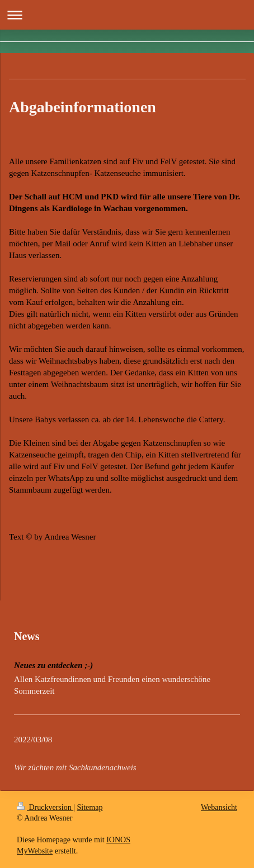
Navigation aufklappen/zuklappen (127, 15)
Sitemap (90, 807)
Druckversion (45, 807)
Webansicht (219, 807)
